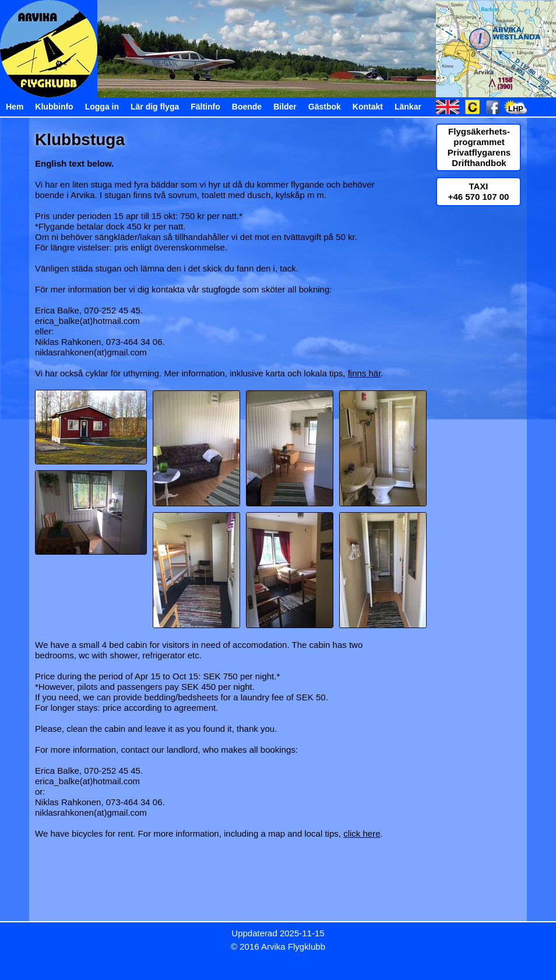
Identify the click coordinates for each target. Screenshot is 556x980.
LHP (516, 109)
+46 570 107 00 (479, 197)
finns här (365, 373)
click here (362, 833)
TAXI (478, 186)
